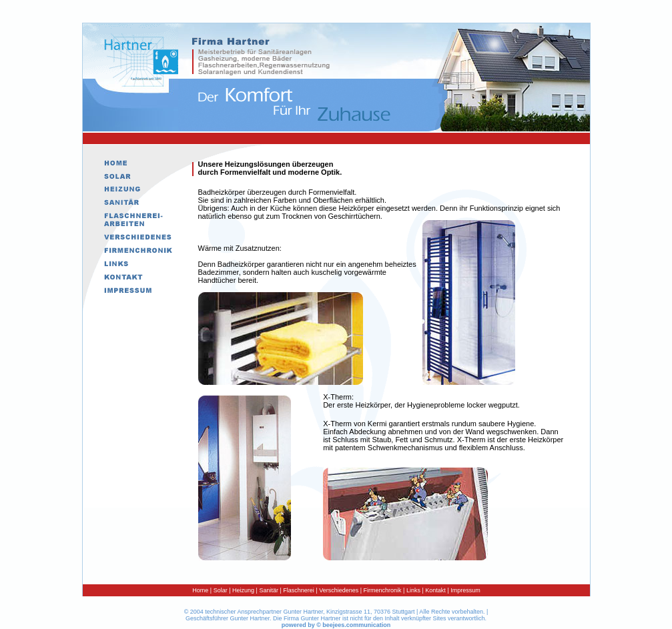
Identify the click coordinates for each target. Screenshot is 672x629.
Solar (221, 590)
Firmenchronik (383, 590)
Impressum (465, 590)
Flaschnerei (299, 590)
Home (200, 590)
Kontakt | (437, 590)
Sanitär (269, 590)
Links (412, 590)
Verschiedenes (339, 590)
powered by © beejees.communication (336, 625)
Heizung (243, 590)
